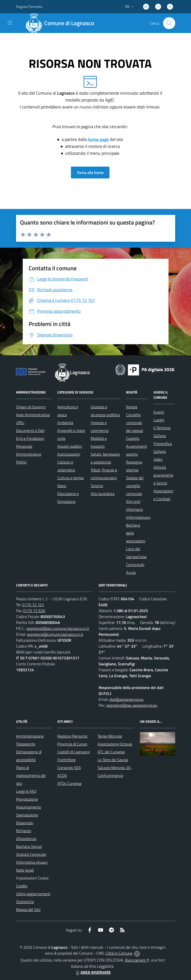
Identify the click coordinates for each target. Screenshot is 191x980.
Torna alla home (90, 172)
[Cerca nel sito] (169, 23)
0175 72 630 (34, 611)
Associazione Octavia (115, 744)
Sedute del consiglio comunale (135, 486)
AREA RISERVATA (93, 972)
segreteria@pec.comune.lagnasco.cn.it (58, 628)
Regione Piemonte (72, 736)
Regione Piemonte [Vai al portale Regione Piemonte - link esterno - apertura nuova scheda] (29, 7)
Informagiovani (138, 517)
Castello (133, 438)
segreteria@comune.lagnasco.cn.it (55, 634)
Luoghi (159, 420)
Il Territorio (162, 428)
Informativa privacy (32, 862)
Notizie (132, 407)
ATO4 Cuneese (69, 783)
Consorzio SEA (69, 768)
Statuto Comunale (31, 854)
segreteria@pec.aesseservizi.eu (132, 705)
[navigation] (10, 23)
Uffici (20, 423)
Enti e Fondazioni (30, 438)
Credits (22, 886)
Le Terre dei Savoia (113, 760)
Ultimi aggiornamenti (33, 894)
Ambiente (65, 423)
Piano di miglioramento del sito (31, 775)
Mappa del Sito (28, 910)
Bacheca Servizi (29, 846)
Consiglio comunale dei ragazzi (135, 423)
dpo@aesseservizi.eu (127, 699)
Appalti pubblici (70, 446)
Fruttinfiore (66, 760)
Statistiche (25, 902)
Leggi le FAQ (26, 791)
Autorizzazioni (69, 454)
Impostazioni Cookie (32, 878)
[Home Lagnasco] (62, 23)
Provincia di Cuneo (72, 744)
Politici (21, 462)
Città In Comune (119, 953)
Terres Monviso (110, 736)
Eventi (159, 412)
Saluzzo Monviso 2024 (116, 768)
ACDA (62, 775)
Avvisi (131, 572)
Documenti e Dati (30, 430)
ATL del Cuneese (111, 752)
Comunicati (135, 565)
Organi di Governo (31, 407)
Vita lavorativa (103, 494)
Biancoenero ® (137, 960)
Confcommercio (110, 775)
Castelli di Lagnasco (74, 752)
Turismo (97, 486)
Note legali (25, 870)
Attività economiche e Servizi (163, 475)
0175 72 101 (33, 605)
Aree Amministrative (33, 415)
